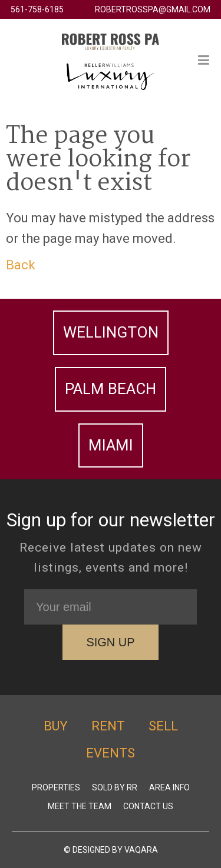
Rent (108, 726)
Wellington (111, 332)
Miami (111, 445)
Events (111, 753)
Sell (163, 726)
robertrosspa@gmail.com (153, 9)
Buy (56, 726)
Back (21, 265)
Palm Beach (111, 389)
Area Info (169, 787)
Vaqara (141, 850)
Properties (56, 787)
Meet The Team (80, 806)
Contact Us (148, 806)
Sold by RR (115, 787)
